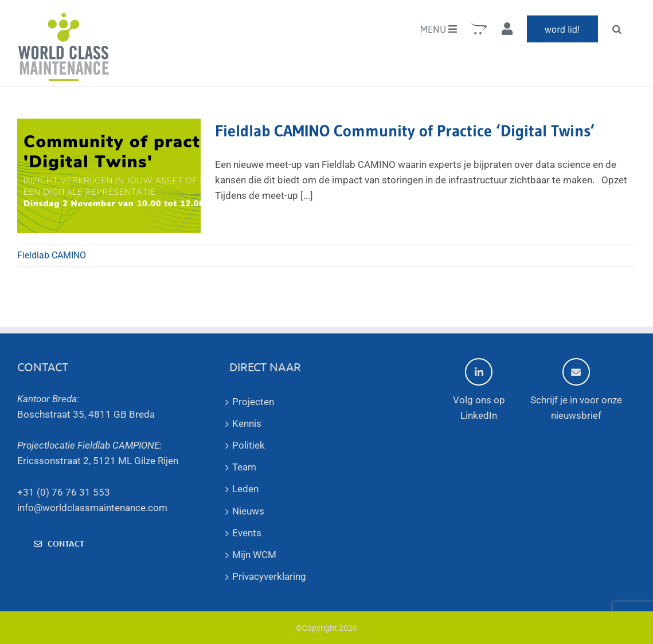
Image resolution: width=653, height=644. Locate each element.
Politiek (249, 445)
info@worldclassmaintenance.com (92, 508)
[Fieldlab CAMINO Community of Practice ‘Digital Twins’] (109, 176)
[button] (617, 29)
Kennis (247, 423)
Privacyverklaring (269, 576)
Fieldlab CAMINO (52, 255)
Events (247, 533)
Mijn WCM (254, 555)
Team (244, 467)
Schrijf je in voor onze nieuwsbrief (576, 390)
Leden (245, 489)
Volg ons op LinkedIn (479, 390)
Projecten (253, 402)
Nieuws (248, 511)
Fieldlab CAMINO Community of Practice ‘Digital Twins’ (405, 131)
